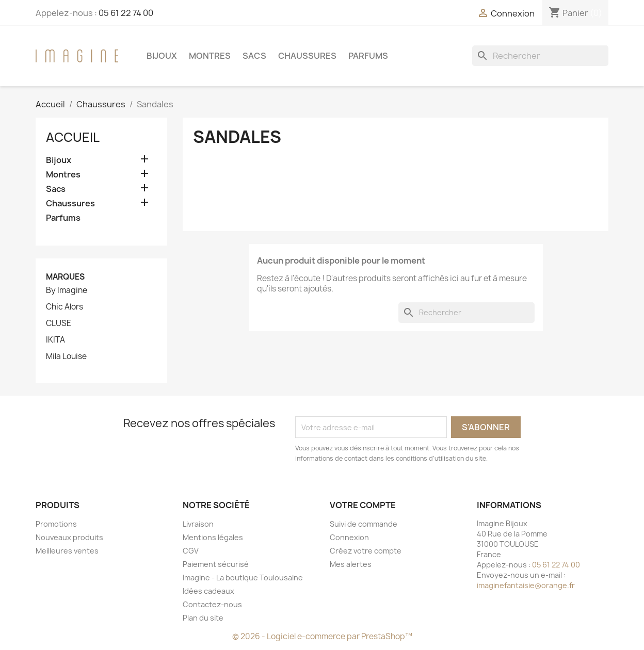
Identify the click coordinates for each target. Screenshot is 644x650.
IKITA (55, 340)
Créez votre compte (366, 551)
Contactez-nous (212, 604)
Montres (210, 56)
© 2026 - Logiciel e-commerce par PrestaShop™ (322, 636)
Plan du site (203, 618)
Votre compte (363, 505)
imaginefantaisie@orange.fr (526, 585)
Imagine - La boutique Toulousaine (243, 578)
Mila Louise (66, 356)
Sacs (254, 56)
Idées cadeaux (208, 591)
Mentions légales (213, 537)
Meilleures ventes (67, 551)
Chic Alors (65, 307)
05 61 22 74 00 (126, 13)
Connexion (349, 537)
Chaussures (307, 56)
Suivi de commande (364, 524)
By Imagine (67, 290)
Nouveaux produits (69, 537)
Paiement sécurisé (216, 564)
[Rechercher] (540, 56)
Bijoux (162, 56)
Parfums (368, 56)
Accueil (73, 137)
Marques (65, 277)
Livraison (198, 524)
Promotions (56, 524)
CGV (191, 551)
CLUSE (59, 323)
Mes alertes (351, 564)
